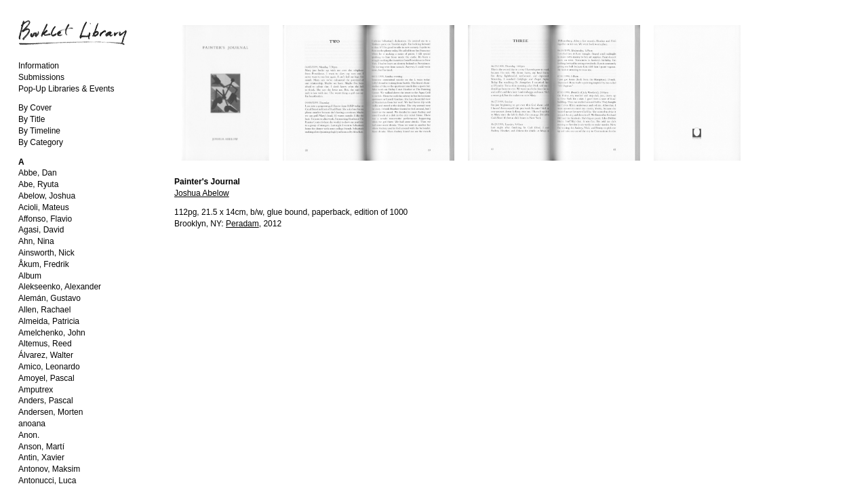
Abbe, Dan (38, 173)
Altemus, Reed (45, 344)
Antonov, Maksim (49, 469)
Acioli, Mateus (44, 207)
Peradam (242, 224)
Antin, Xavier (41, 457)
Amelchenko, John (52, 333)
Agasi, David (41, 230)
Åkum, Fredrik (44, 264)
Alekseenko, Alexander (60, 287)
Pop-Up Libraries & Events (66, 89)
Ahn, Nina (36, 241)
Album (30, 276)
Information (39, 66)
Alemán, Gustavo (50, 298)
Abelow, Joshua (47, 196)
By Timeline (39, 131)
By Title (32, 119)
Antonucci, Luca (47, 481)
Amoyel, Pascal (46, 378)
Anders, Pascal (46, 401)
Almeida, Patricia (49, 321)
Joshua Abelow (202, 193)
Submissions (41, 77)
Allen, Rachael (44, 310)
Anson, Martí (41, 447)
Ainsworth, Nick (46, 253)
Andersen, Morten (51, 412)
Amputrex (36, 390)
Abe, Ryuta (38, 184)
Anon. (29, 435)
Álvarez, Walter (46, 355)
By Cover (35, 108)
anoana (32, 424)
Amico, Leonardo (49, 367)
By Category (41, 142)
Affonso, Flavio (45, 219)
